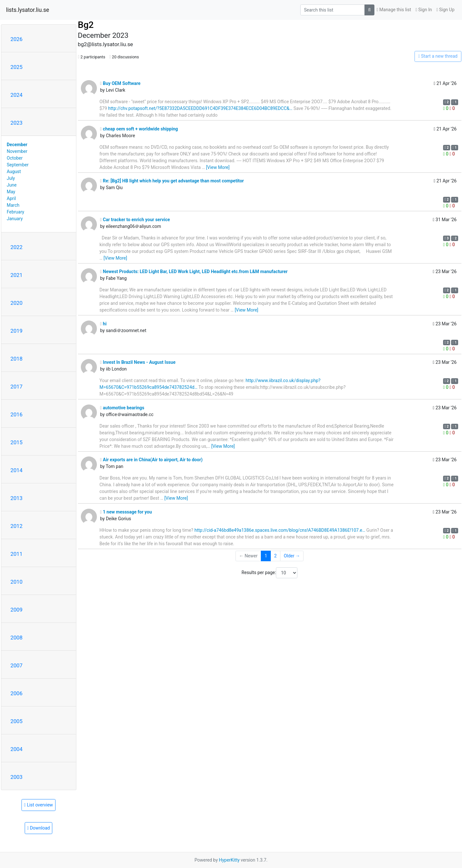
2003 (17, 777)
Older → (292, 556)
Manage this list (394, 10)
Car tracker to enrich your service (135, 220)
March (13, 205)
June (12, 185)
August (14, 171)
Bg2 (86, 25)
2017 (17, 387)
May (11, 192)
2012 (17, 526)
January (15, 219)
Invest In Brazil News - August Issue (138, 362)
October (15, 158)
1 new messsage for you (126, 512)
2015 (17, 442)
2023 (17, 123)
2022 (17, 247)
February (15, 212)
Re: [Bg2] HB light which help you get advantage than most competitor (172, 181)
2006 (17, 693)
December (17, 145)
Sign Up (445, 10)
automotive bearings (122, 408)
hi (103, 324)
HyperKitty (229, 860)
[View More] (218, 167)
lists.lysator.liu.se (28, 10)
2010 (17, 582)
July (11, 178)
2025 (17, 67)
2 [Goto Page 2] (276, 556)
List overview (38, 805)
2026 (17, 39)
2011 (17, 554)
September (18, 165)
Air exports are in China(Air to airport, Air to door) (151, 460)
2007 (17, 665)
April (11, 198)
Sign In (424, 10)
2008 (17, 638)
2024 (17, 95)
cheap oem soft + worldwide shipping (139, 129)
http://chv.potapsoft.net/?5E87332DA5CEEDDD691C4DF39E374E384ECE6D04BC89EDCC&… (200, 108)
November (17, 151)
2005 (17, 721)
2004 (17, 749)
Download (39, 828)
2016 (17, 414)
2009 (17, 610)
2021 (17, 275)
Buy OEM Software (120, 83)
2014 (17, 470)
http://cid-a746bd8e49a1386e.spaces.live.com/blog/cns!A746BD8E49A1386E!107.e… (280, 530)
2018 (17, 359)
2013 (17, 498)
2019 (17, 331)
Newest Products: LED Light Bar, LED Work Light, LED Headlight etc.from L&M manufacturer (194, 271)
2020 (17, 303)
